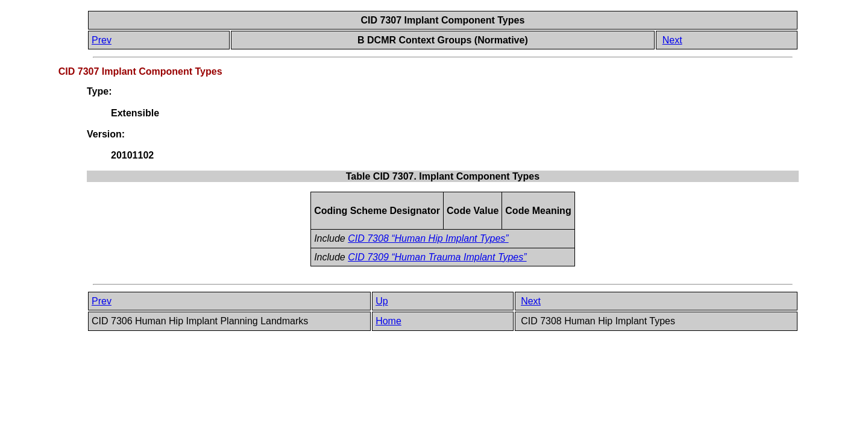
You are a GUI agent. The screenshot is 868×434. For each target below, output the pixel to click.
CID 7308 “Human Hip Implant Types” (428, 238)
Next (672, 40)
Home (388, 321)
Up (382, 301)
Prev (102, 40)
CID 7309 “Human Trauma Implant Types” (437, 257)
